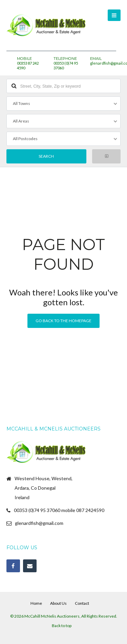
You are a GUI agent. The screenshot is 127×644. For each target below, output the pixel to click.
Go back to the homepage (63, 321)
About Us (58, 603)
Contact (82, 603)
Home (36, 603)
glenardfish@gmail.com (39, 523)
